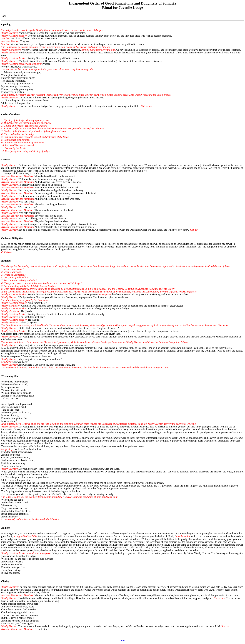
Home (122, 640)
